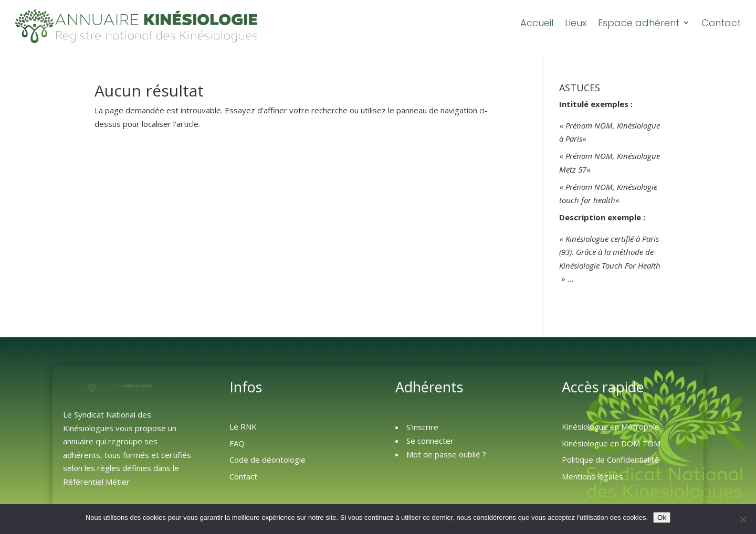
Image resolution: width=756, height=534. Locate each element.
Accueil (537, 23)
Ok (662, 517)
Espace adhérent (639, 23)
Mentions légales (592, 476)
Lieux (576, 23)
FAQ (237, 443)
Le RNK (243, 426)
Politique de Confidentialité (610, 460)
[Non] (743, 519)
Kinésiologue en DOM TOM (611, 443)
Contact (721, 23)
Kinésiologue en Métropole (611, 426)
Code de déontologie (267, 460)
